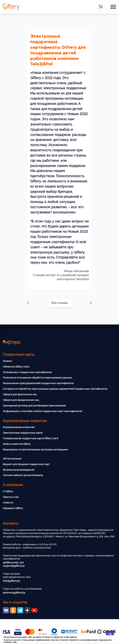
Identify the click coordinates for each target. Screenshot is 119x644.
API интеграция (12, 459)
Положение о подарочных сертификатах (27, 372)
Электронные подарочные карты (23, 433)
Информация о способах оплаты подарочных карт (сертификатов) (42, 411)
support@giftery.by (14, 566)
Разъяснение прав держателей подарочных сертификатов (38, 383)
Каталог (7, 361)
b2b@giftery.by (12, 581)
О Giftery (8, 491)
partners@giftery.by (14, 593)
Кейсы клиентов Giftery (17, 444)
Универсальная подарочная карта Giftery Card (30, 438)
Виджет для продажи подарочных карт (26, 464)
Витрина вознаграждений (19, 470)
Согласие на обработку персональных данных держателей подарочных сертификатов (55, 389)
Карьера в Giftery (13, 508)
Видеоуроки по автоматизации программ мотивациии (35, 450)
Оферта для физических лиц (20, 394)
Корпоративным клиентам (19, 427)
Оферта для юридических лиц (21, 400)
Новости (8, 503)
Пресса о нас (11, 497)
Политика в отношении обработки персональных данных (37, 378)
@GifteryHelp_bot (13, 563)
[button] (113, 7)
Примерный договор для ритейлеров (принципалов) (34, 406)
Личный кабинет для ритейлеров (23, 475)
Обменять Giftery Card (16, 367)
